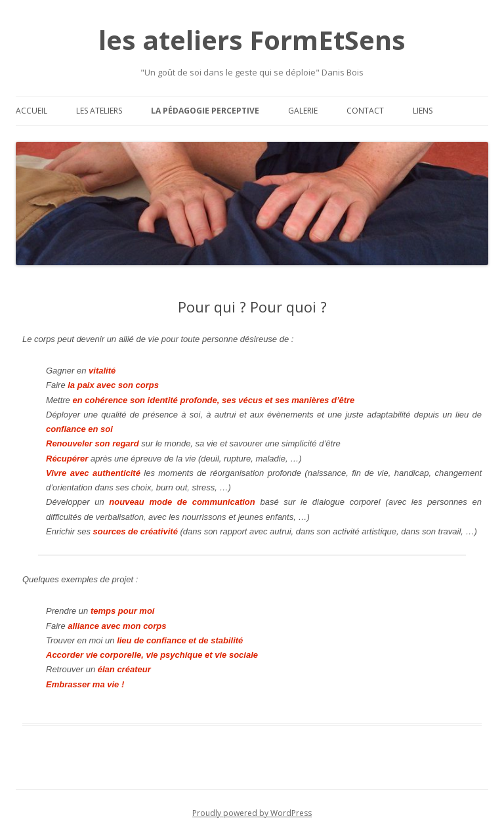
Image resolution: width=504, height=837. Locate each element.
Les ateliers (99, 111)
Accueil (31, 111)
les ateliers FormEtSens (252, 40)
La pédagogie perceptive (205, 111)
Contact (365, 111)
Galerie (303, 111)
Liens (423, 111)
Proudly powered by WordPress (252, 813)
